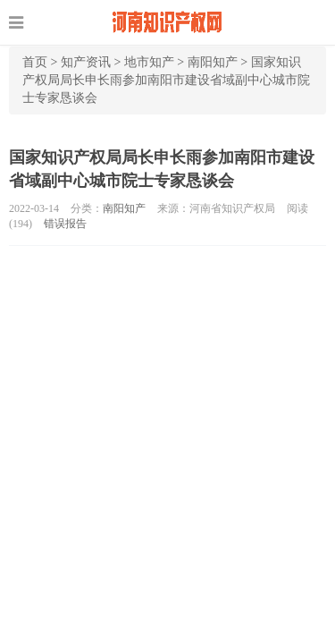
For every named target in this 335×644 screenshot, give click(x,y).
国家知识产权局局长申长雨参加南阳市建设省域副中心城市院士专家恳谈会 (166, 80)
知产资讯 (86, 62)
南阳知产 (213, 62)
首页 (35, 62)
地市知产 (149, 62)
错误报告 (65, 224)
